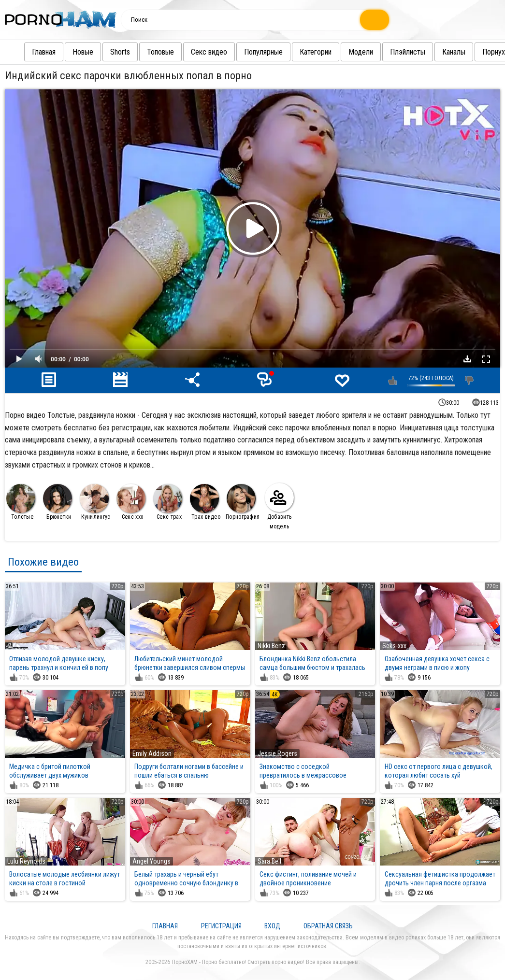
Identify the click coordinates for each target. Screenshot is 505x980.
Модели (343, 52)
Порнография (243, 502)
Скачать (467, 359)
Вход (272, 926)
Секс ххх (131, 502)
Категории (298, 52)
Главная (26, 52)
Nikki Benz (271, 646)
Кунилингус (95, 502)
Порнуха (478, 52)
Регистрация (221, 926)
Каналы (436, 52)
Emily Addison (152, 753)
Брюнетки (58, 502)
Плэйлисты (390, 52)
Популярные (246, 52)
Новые (65, 52)
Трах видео (205, 502)
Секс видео (192, 52)
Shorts (103, 52)
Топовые (143, 52)
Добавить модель (279, 506)
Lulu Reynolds (26, 861)
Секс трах (168, 502)
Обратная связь (328, 926)
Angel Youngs (151, 861)
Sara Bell (269, 861)
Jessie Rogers (277, 753)
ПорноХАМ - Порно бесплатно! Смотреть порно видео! (238, 962)
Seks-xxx (394, 646)
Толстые (21, 502)
